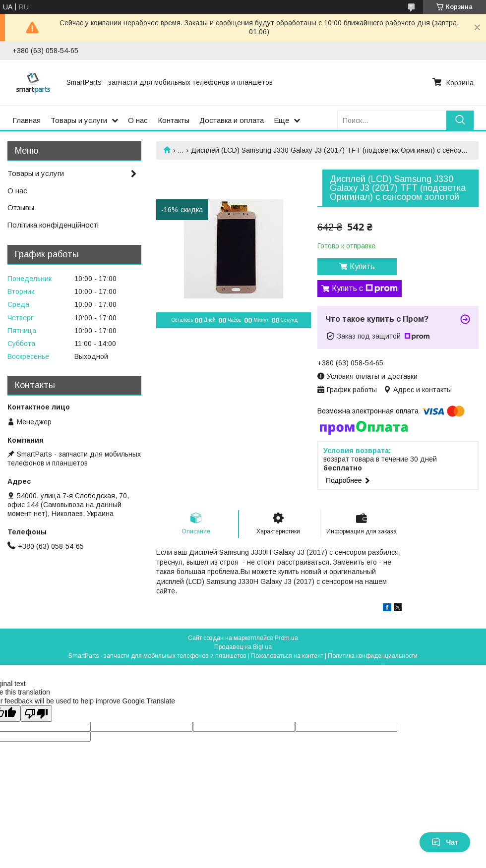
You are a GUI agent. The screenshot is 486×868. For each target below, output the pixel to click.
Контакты (174, 120)
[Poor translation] (36, 714)
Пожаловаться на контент (287, 656)
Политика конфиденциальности (373, 656)
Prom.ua (286, 638)
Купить (362, 266)
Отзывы (21, 207)
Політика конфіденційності (53, 225)
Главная (27, 120)
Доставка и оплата (232, 120)
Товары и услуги (79, 120)
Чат (445, 842)
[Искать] (460, 120)
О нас (138, 120)
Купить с (365, 289)
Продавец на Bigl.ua (243, 647)
